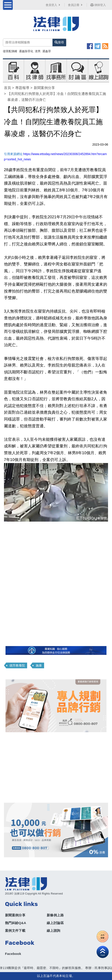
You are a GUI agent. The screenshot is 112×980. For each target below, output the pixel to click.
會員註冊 (76, 5)
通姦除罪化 (26, 51)
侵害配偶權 (10, 51)
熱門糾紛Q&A (16, 923)
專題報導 (22, 88)
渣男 (38, 51)
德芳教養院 (17, 665)
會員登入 (53, 5)
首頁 (7, 88)
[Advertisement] (56, 767)
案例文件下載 (15, 931)
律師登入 (98, 5)
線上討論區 (55, 923)
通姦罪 (47, 51)
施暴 (39, 665)
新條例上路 (55, 915)
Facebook (13, 954)
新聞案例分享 (44, 88)
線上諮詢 (54, 931)
